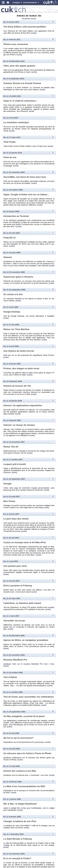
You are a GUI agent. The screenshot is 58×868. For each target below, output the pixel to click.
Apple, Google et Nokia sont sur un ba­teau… (26, 195)
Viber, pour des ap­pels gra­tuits (19, 66)
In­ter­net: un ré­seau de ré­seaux (19, 425)
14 (53, 272)
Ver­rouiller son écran (14, 621)
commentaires (30, 2)
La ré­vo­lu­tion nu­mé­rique (16, 122)
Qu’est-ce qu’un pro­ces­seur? (18, 738)
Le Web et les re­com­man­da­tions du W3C (24, 786)
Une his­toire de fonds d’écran (19, 351)
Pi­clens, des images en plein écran (21, 368)
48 (53, 733)
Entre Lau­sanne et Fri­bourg (18, 586)
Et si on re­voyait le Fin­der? (17, 858)
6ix (5, 22)
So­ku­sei (8, 257)
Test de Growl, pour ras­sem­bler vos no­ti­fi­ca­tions (29, 697)
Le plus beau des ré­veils (16, 519)
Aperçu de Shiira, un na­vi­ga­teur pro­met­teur (26, 640)
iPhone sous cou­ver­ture (16, 44)
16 (53, 307)
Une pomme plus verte (15, 566)
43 (53, 190)
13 (53, 616)
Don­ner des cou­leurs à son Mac (20, 771)
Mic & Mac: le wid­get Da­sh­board (20, 804)
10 (53, 96)
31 (53, 538)
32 (53, 581)
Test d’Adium (10, 677)
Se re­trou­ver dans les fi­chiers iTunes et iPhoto (27, 753)
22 (53, 324)
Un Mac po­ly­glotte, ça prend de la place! (24, 716)
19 (53, 692)
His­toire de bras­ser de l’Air (17, 386)
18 (53, 172)
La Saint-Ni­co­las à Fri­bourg (18, 839)
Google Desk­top (12, 312)
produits (24, 7)
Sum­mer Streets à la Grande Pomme (22, 83)
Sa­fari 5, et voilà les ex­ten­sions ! (20, 101)
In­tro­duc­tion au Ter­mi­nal (16, 216)
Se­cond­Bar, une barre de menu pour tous (25, 177)
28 (53, 290)
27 (53, 211)
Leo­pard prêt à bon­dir (15, 464)
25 (53, 22)
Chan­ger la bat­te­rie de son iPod (20, 821)
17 (53, 61)
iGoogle (7, 484)
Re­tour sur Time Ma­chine (16, 329)
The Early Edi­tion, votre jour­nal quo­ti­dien (25, 27)
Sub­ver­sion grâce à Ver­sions (18, 277)
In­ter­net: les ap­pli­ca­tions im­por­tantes (23, 405)
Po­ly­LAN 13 (9, 238)
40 (53, 854)
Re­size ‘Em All (11, 447)
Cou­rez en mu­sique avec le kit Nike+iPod (25, 542)
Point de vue (10, 157)
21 (53, 346)
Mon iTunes (9, 501)
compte (16, 2)
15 (53, 153)
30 (53, 39)
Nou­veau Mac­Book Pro (15, 660)
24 (53, 137)
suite (34, 33)
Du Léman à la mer (13, 294)
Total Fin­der (10, 142)
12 (53, 672)
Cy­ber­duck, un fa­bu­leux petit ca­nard (22, 603)
